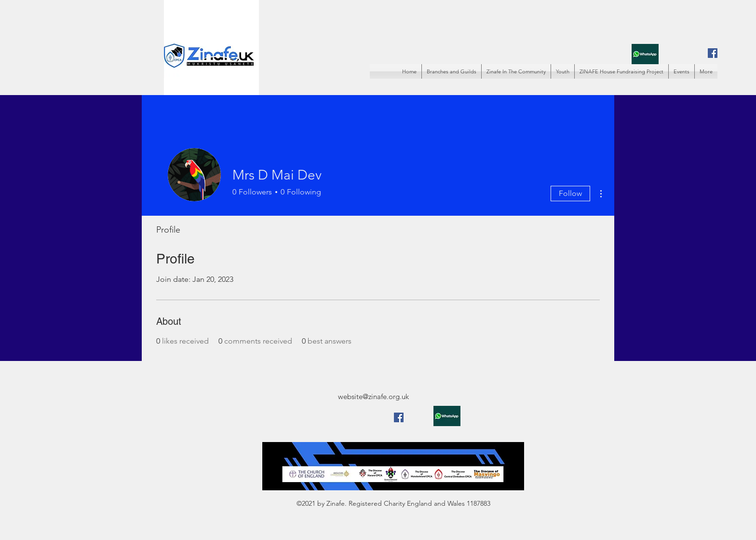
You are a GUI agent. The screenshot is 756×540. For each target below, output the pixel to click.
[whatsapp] (645, 54)
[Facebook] (713, 53)
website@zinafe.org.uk (373, 396)
